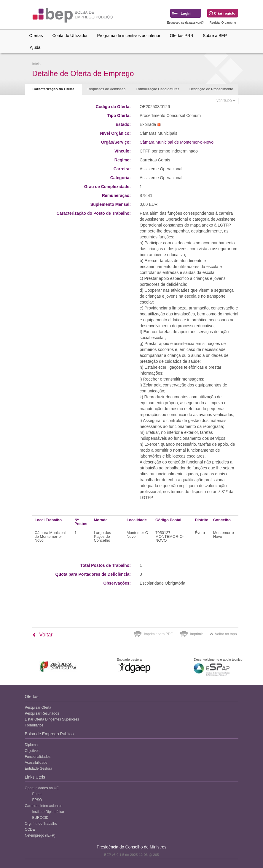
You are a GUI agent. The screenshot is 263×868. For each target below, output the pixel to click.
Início (36, 64)
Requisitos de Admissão (106, 89)
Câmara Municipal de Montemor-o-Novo (177, 142)
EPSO (37, 800)
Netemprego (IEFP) (40, 835)
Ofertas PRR (182, 36)
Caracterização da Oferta (54, 89)
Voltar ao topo (223, 634)
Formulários (34, 725)
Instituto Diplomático (48, 812)
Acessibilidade (36, 763)
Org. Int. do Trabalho (41, 824)
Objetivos (32, 751)
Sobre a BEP (215, 36)
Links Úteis (35, 777)
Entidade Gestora (39, 768)
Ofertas (36, 36)
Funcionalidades (38, 757)
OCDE (30, 830)
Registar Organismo (223, 23)
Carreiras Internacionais (44, 806)
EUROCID (40, 818)
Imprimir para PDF (158, 634)
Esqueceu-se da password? (185, 23)
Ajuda (35, 47)
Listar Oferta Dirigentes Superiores (52, 719)
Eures (37, 794)
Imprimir (196, 634)
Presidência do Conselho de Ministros (131, 847)
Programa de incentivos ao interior (129, 36)
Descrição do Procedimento (211, 89)
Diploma (31, 745)
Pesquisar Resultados (42, 713)
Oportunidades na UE (42, 788)
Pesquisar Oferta (38, 707)
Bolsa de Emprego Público (49, 734)
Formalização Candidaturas (158, 89)
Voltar (43, 635)
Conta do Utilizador (70, 36)
